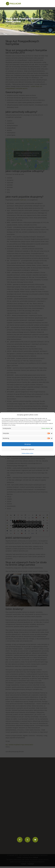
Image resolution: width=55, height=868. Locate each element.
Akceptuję (28, 444)
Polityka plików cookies (27, 453)
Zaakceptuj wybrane (28, 449)
